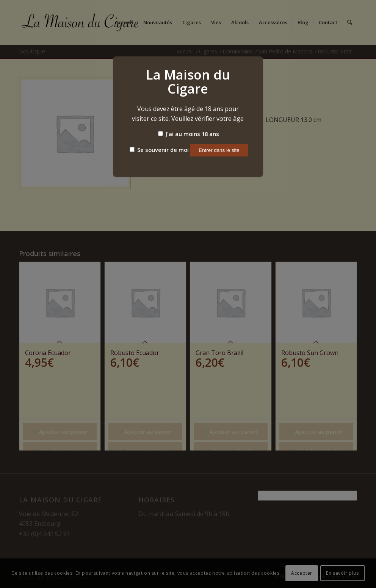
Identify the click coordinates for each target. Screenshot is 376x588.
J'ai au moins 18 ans (189, 134)
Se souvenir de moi (159, 150)
